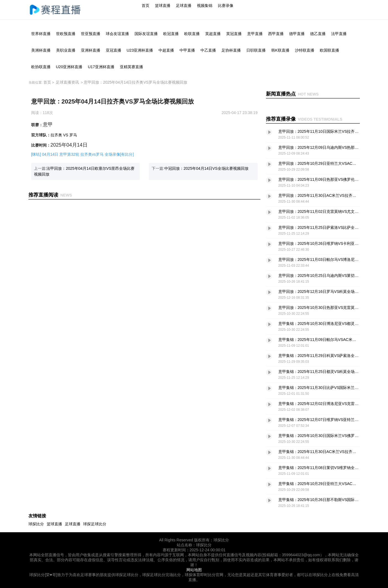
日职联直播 (256, 50)
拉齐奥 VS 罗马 (64, 135)
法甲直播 (339, 34)
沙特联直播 (305, 50)
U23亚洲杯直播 (140, 50)
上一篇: (84, 171)
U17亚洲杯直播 (101, 67)
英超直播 (213, 34)
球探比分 (36, 524)
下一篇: (200, 168)
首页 (146, 6)
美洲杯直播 (41, 50)
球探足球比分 (95, 524)
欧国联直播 (329, 50)
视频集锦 (205, 6)
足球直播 (184, 6)
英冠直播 (234, 34)
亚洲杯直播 (91, 50)
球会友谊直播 (117, 34)
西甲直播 (276, 34)
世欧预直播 (66, 34)
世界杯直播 (41, 34)
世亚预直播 (91, 34)
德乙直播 (318, 34)
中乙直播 (208, 50)
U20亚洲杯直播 (69, 67)
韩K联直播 (280, 50)
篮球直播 (163, 6)
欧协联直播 (41, 67)
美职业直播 (66, 50)
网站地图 (194, 570)
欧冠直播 (171, 34)
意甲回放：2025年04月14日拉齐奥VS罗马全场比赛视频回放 (135, 82)
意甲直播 (255, 34)
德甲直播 (297, 34)
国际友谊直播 (146, 34)
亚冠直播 (114, 50)
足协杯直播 (231, 50)
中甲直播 (187, 50)
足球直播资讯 (67, 82)
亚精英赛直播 (131, 67)
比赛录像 (226, 6)
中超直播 (166, 50)
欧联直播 (192, 34)
